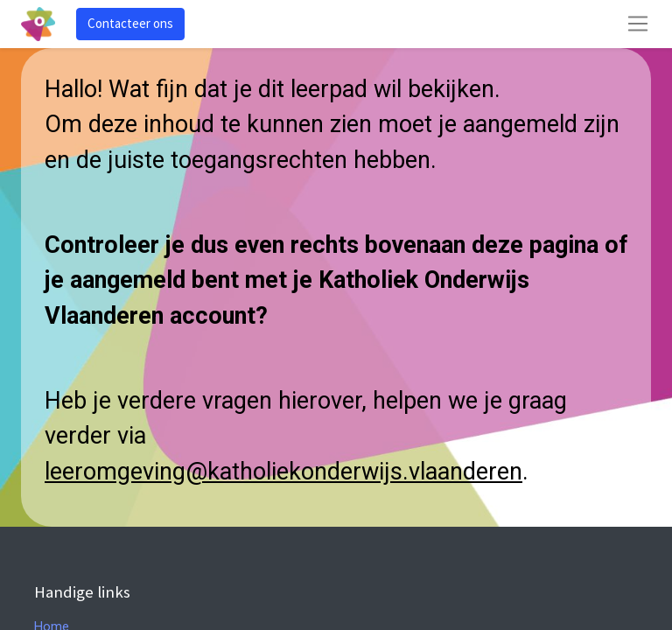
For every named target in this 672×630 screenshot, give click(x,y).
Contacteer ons (130, 23)
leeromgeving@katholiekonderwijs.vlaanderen (283, 472)
